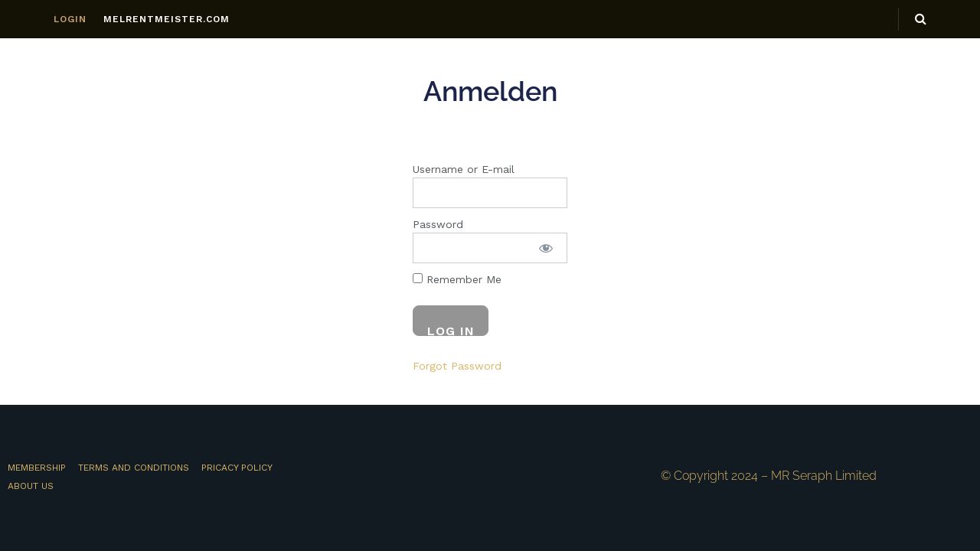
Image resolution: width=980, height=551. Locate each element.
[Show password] (546, 248)
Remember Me (457, 279)
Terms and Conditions (134, 468)
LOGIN (70, 19)
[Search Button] (921, 19)
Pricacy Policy (237, 468)
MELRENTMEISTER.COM (167, 19)
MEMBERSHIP (37, 468)
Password (438, 224)
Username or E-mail (464, 169)
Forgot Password (457, 366)
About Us (31, 486)
